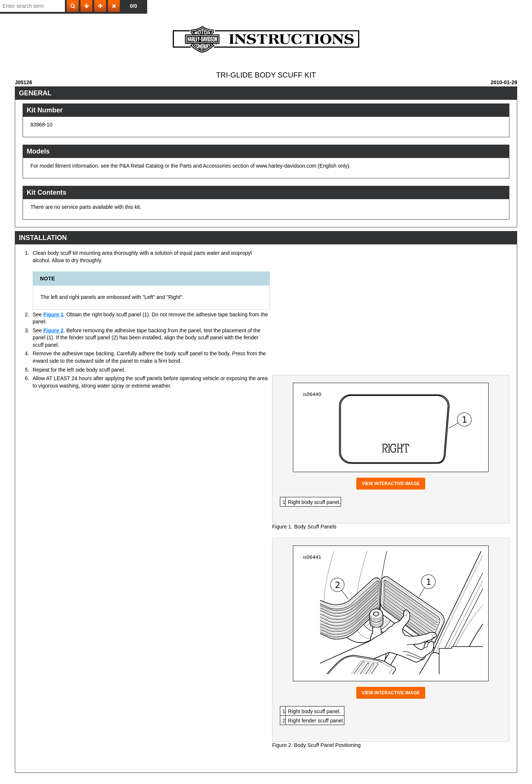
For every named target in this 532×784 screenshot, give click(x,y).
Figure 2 (53, 330)
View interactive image (391, 484)
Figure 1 (53, 314)
